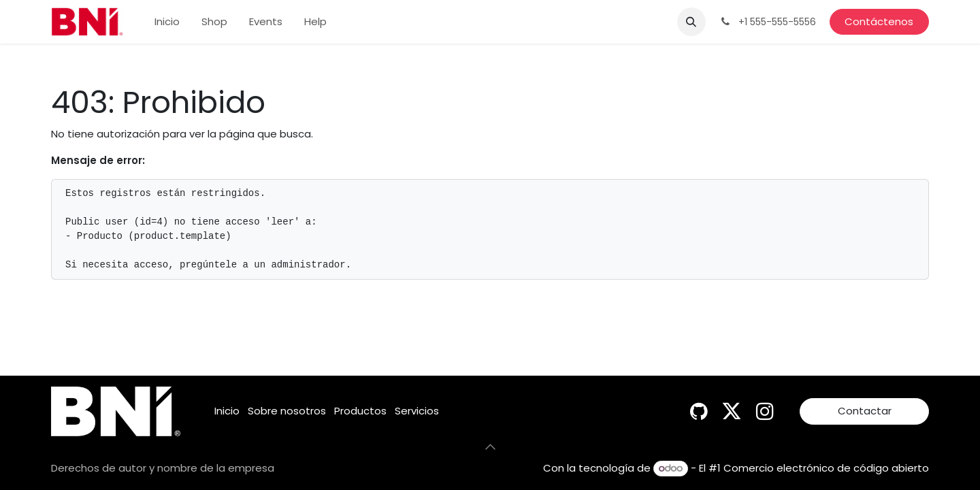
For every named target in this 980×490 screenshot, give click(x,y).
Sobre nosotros (287, 411)
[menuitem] (167, 22)
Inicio (227, 411)
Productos (360, 411)
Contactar (865, 411)
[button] (691, 22)
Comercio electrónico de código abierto (826, 468)
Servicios (417, 411)
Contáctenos (879, 21)
